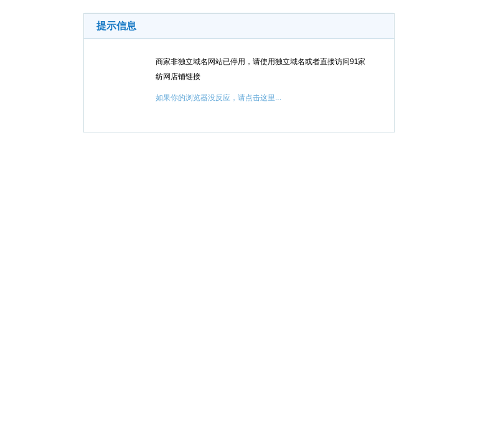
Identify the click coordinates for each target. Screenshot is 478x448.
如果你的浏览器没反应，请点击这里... (218, 98)
